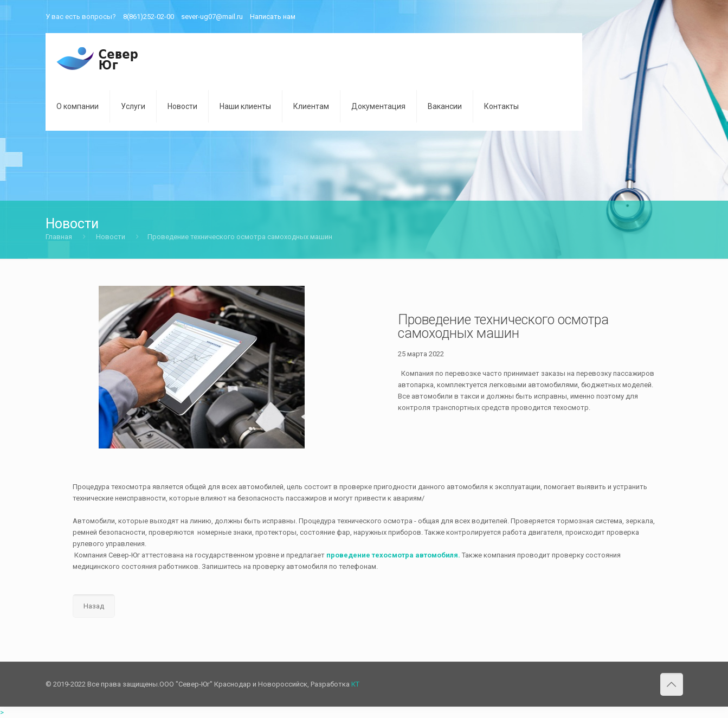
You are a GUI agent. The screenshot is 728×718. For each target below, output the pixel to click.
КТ (355, 684)
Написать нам (273, 17)
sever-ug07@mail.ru (212, 17)
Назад (94, 606)
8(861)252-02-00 (149, 17)
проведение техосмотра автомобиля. (392, 555)
